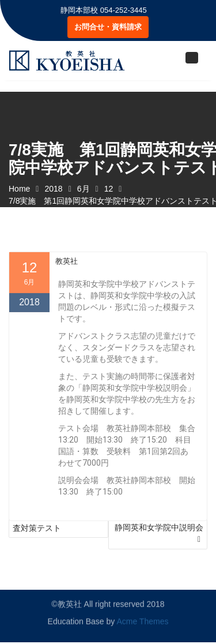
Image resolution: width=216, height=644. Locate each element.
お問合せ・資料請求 (108, 27)
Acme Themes (142, 618)
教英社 (67, 287)
